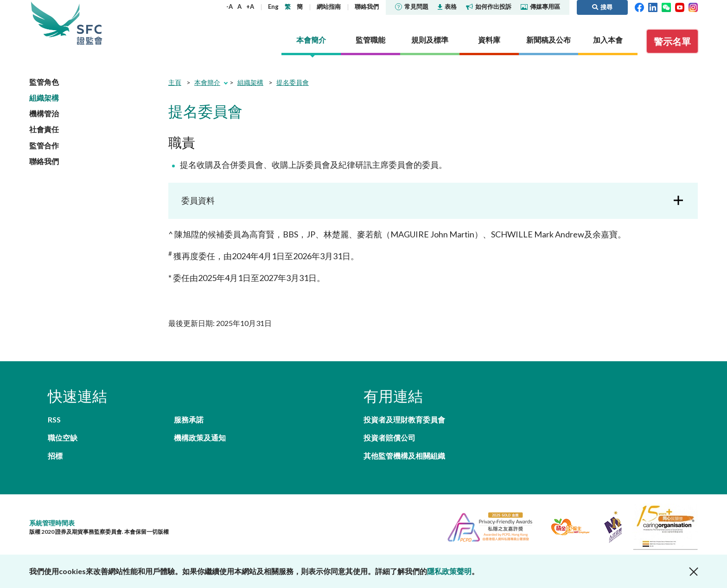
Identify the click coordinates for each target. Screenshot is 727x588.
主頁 (175, 82)
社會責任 (44, 129)
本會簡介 (207, 82)
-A (230, 6)
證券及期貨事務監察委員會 (89, 23)
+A (250, 6)
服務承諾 (189, 419)
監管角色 (44, 82)
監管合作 (44, 145)
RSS (54, 419)
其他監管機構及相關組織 (404, 456)
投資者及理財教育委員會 (404, 419)
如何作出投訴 (489, 6)
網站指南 (329, 6)
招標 (55, 456)
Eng (273, 6)
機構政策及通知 (200, 438)
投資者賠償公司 (389, 438)
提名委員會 (293, 82)
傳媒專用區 (540, 6)
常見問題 (412, 6)
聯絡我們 (367, 6)
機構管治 (44, 113)
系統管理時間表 (52, 523)
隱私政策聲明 (449, 571)
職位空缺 (63, 438)
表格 (447, 6)
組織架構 (44, 98)
